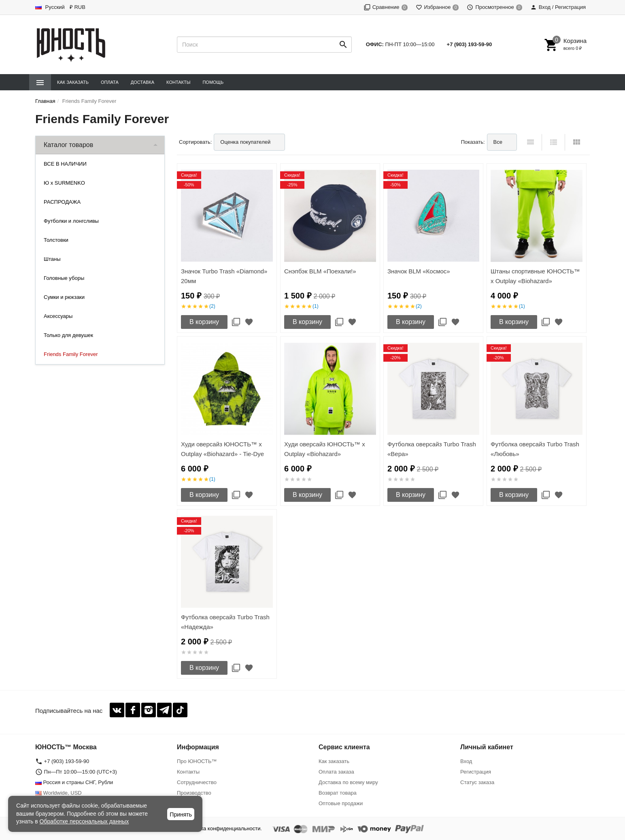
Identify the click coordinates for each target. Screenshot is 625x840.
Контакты (178, 82)
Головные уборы (64, 278)
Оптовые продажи (341, 803)
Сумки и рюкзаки (64, 297)
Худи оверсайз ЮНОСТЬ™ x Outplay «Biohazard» (325, 449)
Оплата (110, 82)
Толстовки (56, 240)
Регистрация (476, 772)
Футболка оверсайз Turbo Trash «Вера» (432, 449)
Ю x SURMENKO (64, 183)
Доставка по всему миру (348, 782)
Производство (194, 793)
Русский (50, 7)
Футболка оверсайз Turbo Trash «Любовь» (535, 449)
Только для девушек (68, 335)
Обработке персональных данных (84, 821)
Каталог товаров (68, 145)
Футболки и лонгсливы (71, 221)
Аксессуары (58, 316)
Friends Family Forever (71, 354)
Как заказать (73, 82)
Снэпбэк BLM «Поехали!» (320, 271)
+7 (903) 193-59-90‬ (470, 44)
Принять (181, 814)
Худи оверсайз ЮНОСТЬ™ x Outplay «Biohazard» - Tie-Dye (222, 449)
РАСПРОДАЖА (62, 202)
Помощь (213, 82)
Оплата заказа (336, 772)
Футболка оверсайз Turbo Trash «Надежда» (225, 622)
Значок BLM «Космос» (419, 271)
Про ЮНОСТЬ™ (197, 761)
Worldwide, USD (58, 793)
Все (498, 142)
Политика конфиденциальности (222, 828)
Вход (466, 761)
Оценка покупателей (245, 142)
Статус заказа (477, 782)
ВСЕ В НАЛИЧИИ (65, 164)
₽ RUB (78, 7)
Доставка (142, 82)
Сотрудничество (197, 782)
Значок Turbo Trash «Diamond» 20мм (224, 276)
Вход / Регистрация (558, 7)
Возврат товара (338, 793)
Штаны (52, 259)
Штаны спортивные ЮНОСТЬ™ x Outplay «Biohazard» (535, 276)
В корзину (204, 322)
